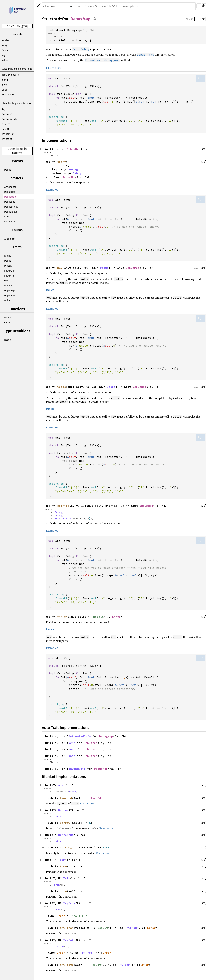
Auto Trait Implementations (17, 69)
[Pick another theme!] (38, 6)
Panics (50, 290)
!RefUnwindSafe (10, 75)
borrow (65, 823)
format (8, 318)
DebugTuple (11, 212)
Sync (72, 749)
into (63, 891)
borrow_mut (68, 847)
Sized (73, 792)
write (7, 323)
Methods (17, 34)
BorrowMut (66, 835)
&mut (107, 847)
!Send (5, 80)
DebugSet (9, 202)
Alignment (10, 239)
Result (8, 340)
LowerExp (9, 271)
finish (5, 50)
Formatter (10, 222)
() (107, 617)
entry (5, 45)
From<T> (6, 124)
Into (67, 878)
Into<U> (6, 129)
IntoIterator (63, 518)
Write (7, 301)
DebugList (10, 192)
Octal (7, 281)
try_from (67, 928)
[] (196, 19)
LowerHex (10, 276)
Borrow (63, 810)
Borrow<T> (7, 114)
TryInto (69, 940)
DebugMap (10, 197)
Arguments (10, 187)
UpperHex (10, 296)
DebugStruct (11, 207)
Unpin (5, 90)
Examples (54, 68)
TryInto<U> (7, 139)
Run (201, 78)
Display (8, 266)
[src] (202, 19)
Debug (8, 170)
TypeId (96, 798)
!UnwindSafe (8, 95)
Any (4, 109)
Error (7, 217)
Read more (87, 803)
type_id (66, 798)
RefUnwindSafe (80, 736)
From (62, 860)
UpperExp (9, 291)
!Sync (5, 85)
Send (72, 743)
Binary (8, 256)
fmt (20, 153)
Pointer (8, 286)
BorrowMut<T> (9, 119)
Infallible (79, 916)
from (63, 866)
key (4, 55)
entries (6, 40)
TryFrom (69, 903)
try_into (67, 965)
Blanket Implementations (17, 103)
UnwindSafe (77, 769)
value (5, 60)
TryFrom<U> (8, 134)
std (14, 153)
